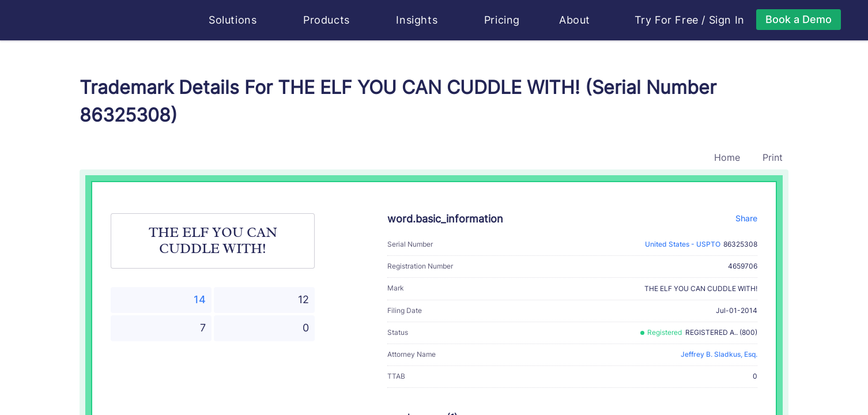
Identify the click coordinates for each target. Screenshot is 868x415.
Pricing (502, 20)
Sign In (727, 20)
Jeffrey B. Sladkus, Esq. (719, 354)
